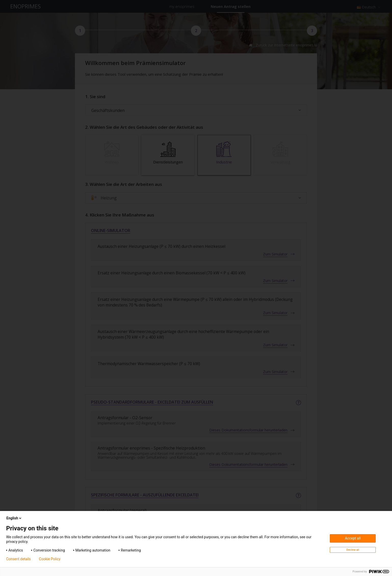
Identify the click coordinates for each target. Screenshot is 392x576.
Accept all (353, 538)
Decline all (353, 550)
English (14, 518)
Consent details (18, 559)
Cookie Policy (50, 559)
